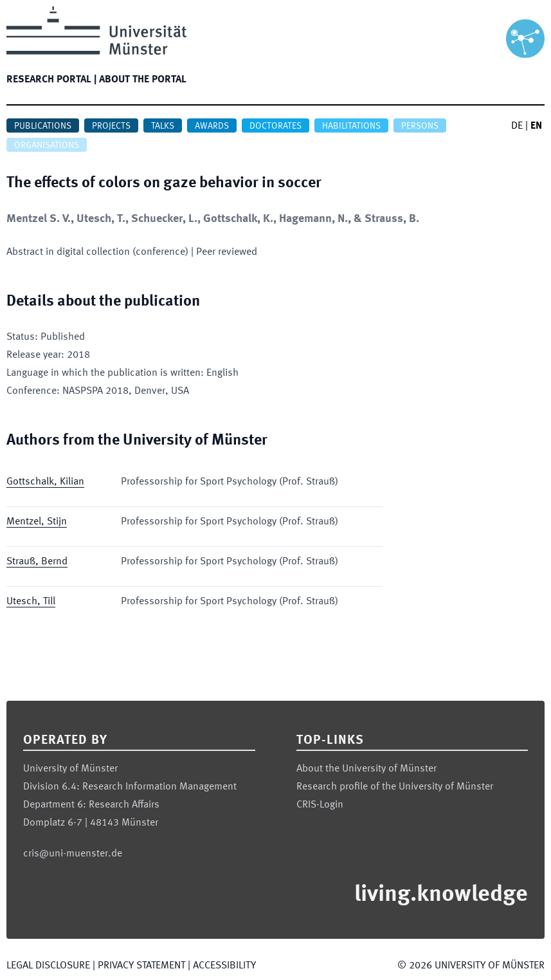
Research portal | (51, 80)
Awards (212, 126)
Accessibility (224, 966)
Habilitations (351, 126)
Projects (111, 126)
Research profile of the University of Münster (395, 787)
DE (517, 126)
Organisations (47, 145)
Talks (163, 126)
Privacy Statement (141, 966)
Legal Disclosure (48, 966)
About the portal (143, 80)
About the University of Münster (366, 769)
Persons (420, 126)
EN (536, 126)
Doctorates (275, 126)
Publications (43, 126)
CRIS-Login (320, 805)
